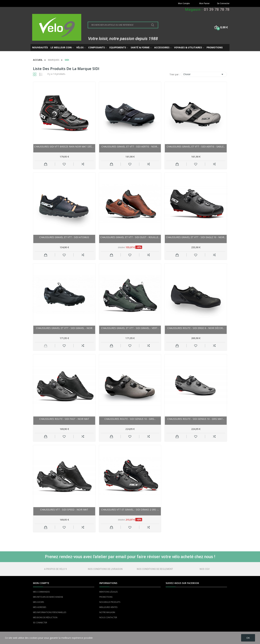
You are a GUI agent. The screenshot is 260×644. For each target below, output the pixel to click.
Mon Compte (184, 3)
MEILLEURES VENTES (108, 607)
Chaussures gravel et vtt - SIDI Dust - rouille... (130, 237)
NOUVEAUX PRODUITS (110, 602)
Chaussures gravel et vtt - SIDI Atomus (64, 237)
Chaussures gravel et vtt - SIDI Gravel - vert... (130, 328)
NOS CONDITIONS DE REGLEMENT (155, 569)
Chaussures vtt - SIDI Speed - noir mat (64, 510)
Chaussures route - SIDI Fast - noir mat (64, 419)
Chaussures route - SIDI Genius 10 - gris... (130, 419)
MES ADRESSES (40, 607)
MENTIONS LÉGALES (108, 592)
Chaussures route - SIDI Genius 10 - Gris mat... (196, 419)
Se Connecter (223, 3)
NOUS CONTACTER (108, 617)
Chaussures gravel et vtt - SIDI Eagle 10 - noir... (196, 237)
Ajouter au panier (46, 164)
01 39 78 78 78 (217, 10)
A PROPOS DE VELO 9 (55, 569)
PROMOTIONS (106, 597)
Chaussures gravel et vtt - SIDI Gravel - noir (64, 328)
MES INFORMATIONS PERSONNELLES (50, 612)
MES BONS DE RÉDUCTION (45, 617)
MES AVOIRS (38, 602)
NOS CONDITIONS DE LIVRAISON (105, 569)
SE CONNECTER (40, 623)
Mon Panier (204, 3)
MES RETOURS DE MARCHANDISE (48, 597)
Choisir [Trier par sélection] (204, 74)
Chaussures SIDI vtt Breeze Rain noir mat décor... (64, 147)
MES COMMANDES (41, 592)
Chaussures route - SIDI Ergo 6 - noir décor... (196, 328)
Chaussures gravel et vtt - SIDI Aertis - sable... (196, 147)
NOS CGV (205, 569)
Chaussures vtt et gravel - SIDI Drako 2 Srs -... (130, 510)
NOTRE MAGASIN (107, 612)
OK (248, 638)
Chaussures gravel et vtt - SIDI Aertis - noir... (130, 147)
